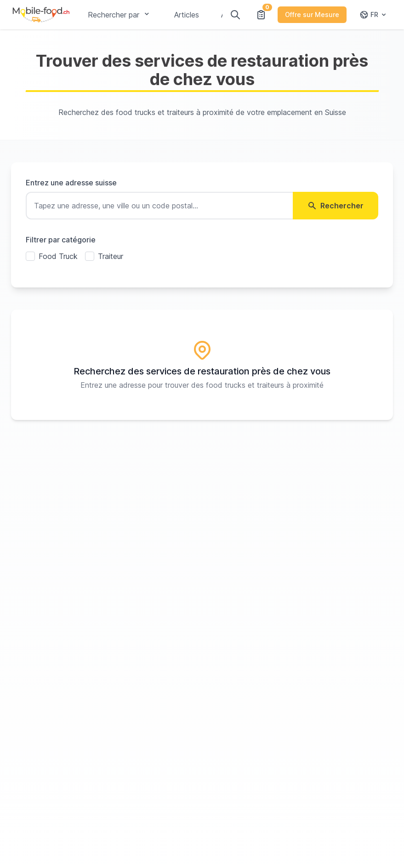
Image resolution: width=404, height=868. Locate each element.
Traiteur (111, 256)
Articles (187, 15)
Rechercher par (120, 15)
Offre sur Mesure (312, 14)
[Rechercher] (235, 15)
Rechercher (336, 206)
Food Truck (58, 256)
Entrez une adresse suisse (71, 183)
